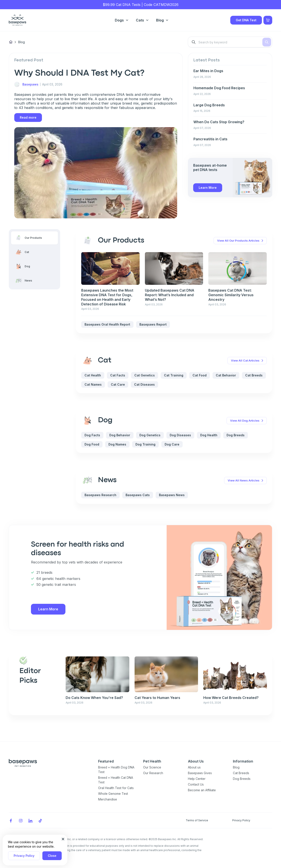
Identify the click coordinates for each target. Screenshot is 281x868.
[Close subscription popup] (63, 839)
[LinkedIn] (31, 820)
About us (194, 767)
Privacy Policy (24, 856)
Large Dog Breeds (209, 105)
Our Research (153, 773)
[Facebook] (11, 820)
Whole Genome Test (113, 794)
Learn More (208, 188)
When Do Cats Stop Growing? (219, 122)
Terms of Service (197, 820)
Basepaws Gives (200, 773)
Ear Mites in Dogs (208, 71)
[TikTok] (40, 820)
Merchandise (108, 799)
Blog (236, 767)
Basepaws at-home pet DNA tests (210, 168)
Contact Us (196, 784)
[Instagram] (21, 820)
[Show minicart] (268, 20)
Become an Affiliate (202, 790)
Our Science (152, 767)
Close (52, 856)
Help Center (197, 779)
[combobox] (230, 42)
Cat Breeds (241, 773)
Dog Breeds (242, 779)
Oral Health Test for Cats (116, 788)
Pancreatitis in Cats (210, 139)
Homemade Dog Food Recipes (219, 88)
